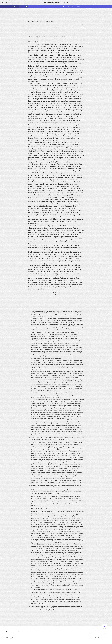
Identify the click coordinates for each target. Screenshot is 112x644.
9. (30, 508)
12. (30, 606)
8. (30, 496)
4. (30, 442)
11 (78, 228)
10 (37, 223)
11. (30, 592)
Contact (21, 632)
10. (30, 511)
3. (30, 438)
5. (30, 475)
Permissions (11, 632)
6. (30, 485)
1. (30, 311)
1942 (16, 6)
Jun (25, 6)
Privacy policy (31, 632)
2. (30, 333)
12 (55, 247)
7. (30, 490)
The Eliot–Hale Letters (52, 2)
